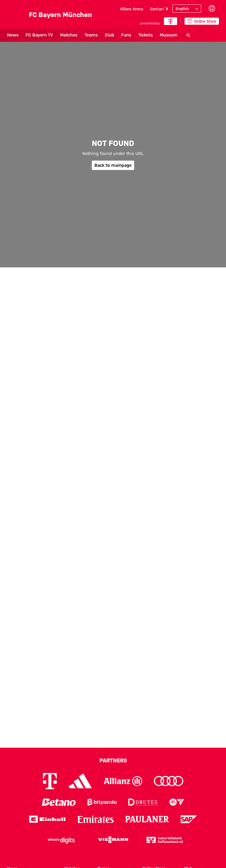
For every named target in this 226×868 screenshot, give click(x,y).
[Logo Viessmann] (113, 840)
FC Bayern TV (39, 35)
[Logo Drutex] (143, 802)
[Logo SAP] (189, 819)
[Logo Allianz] (123, 781)
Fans (126, 35)
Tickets (146, 35)
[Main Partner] (171, 21)
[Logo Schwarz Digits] (61, 840)
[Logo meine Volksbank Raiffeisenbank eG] (165, 840)
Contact (157, 9)
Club (109, 35)
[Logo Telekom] (50, 781)
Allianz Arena (132, 9)
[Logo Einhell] (47, 819)
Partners (113, 760)
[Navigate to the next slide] (167, 9)
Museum (169, 35)
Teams (91, 35)
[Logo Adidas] (80, 781)
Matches (69, 35)
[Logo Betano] (59, 802)
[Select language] (187, 9)
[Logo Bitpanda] (102, 802)
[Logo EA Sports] (177, 802)
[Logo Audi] (169, 781)
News (13, 35)
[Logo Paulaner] (147, 819)
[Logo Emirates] (95, 819)
